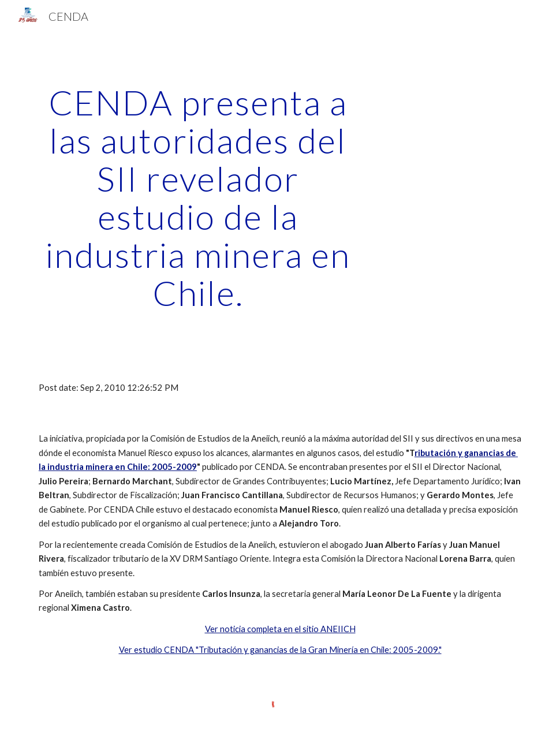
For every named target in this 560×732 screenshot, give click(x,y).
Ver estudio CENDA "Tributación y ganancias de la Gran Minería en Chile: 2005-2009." (280, 650)
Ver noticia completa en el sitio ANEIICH (280, 629)
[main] (198, 197)
